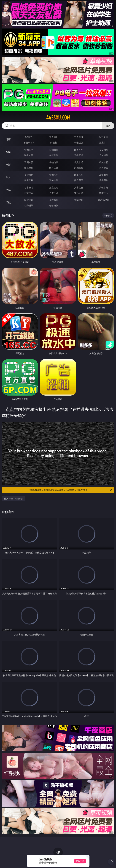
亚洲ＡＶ (29, 150)
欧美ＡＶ (79, 150)
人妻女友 (79, 187)
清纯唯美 (54, 180)
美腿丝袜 (29, 180)
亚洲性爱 (29, 162)
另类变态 (104, 168)
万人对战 (79, 137)
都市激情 (29, 187)
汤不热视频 (104, 200)
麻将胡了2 (29, 143)
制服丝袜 (29, 168)
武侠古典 (104, 187)
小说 (8, 190)
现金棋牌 (79, 143)
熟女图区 (79, 180)
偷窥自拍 (29, 175)
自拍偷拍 (54, 150)
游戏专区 (104, 137)
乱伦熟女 (79, 168)
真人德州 (54, 137)
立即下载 (80, 861)
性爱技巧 (104, 193)
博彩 (8, 139)
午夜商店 (54, 200)
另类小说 (54, 193)
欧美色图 (79, 175)
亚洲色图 (54, 175)
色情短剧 (54, 205)
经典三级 (54, 168)
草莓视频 (79, 200)
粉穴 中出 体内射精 (13, 498)
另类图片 (104, 180)
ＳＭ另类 (104, 155)
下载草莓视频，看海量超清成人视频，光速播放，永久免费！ (70, 490)
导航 (8, 202)
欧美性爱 (104, 162)
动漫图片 (104, 175)
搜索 (108, 126)
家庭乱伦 (54, 187)
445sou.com (58, 118)
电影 (8, 165)
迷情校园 (29, 193)
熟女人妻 (29, 155)
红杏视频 (29, 205)
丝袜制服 (54, 155)
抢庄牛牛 (104, 143)
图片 (8, 177)
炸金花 (54, 143)
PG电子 (29, 137)
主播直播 (79, 155)
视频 (8, 152)
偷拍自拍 (54, 162)
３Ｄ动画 (104, 150)
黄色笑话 (79, 193)
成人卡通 (79, 162)
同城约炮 (29, 200)
